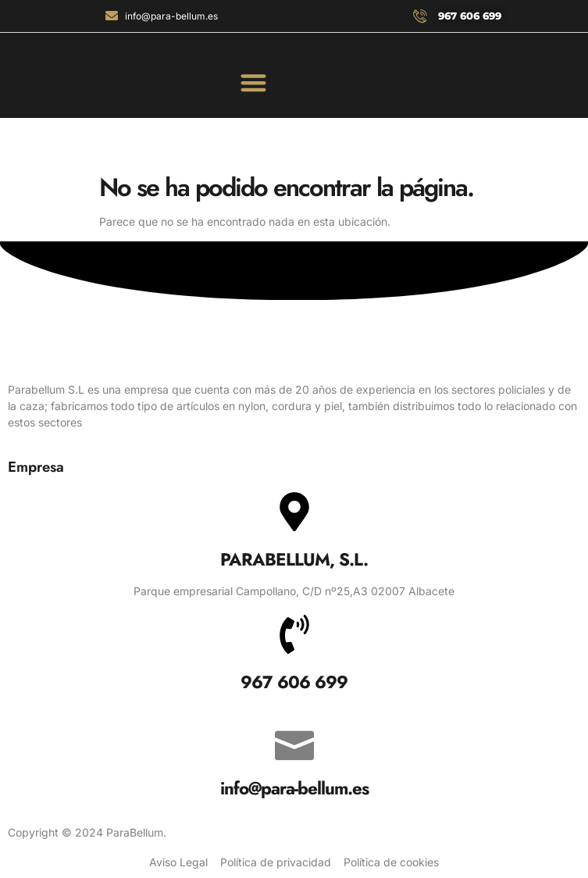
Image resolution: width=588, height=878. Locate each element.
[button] (254, 82)
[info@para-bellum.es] (294, 741)
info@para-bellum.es (294, 788)
